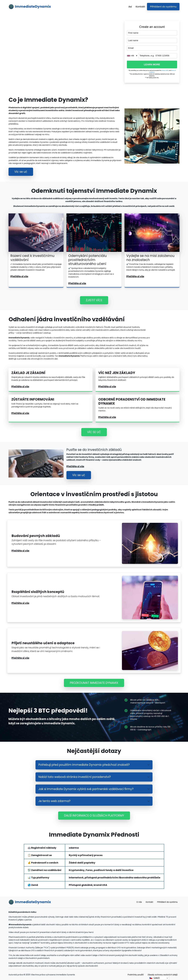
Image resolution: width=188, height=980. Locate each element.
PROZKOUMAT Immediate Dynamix (94, 683)
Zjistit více (94, 300)
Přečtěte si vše (19, 276)
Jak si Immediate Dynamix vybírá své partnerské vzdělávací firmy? (86, 789)
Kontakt (140, 7)
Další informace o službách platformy (94, 816)
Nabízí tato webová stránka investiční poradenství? (75, 777)
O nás (139, 902)
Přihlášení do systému (163, 7)
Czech (155, 978)
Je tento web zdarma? (54, 801)
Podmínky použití (136, 975)
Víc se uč (21, 172)
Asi (130, 7)
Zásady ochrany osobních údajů (163, 975)
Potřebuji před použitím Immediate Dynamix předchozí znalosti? (84, 765)
